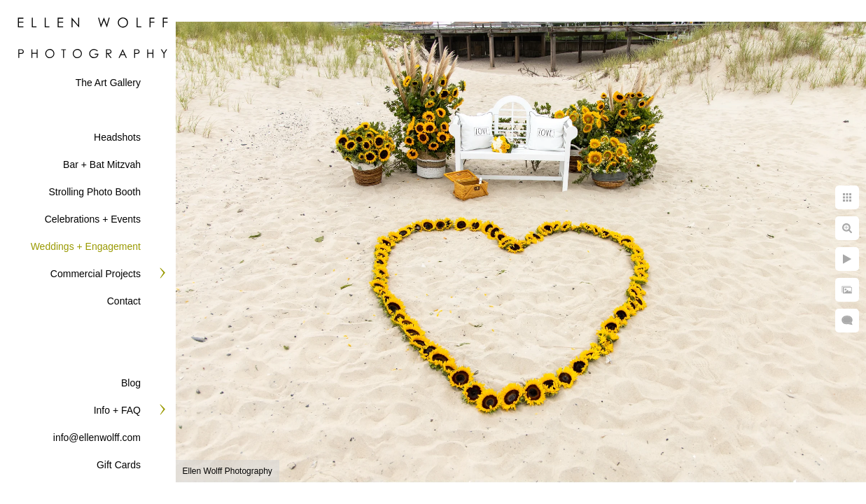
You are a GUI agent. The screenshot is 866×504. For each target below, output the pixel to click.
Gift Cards (119, 465)
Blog (131, 383)
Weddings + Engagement (86, 246)
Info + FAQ (117, 410)
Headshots (117, 137)
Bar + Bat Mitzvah (102, 164)
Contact (124, 301)
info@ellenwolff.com (97, 437)
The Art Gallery (108, 83)
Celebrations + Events (93, 219)
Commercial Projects (96, 274)
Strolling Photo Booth (95, 192)
